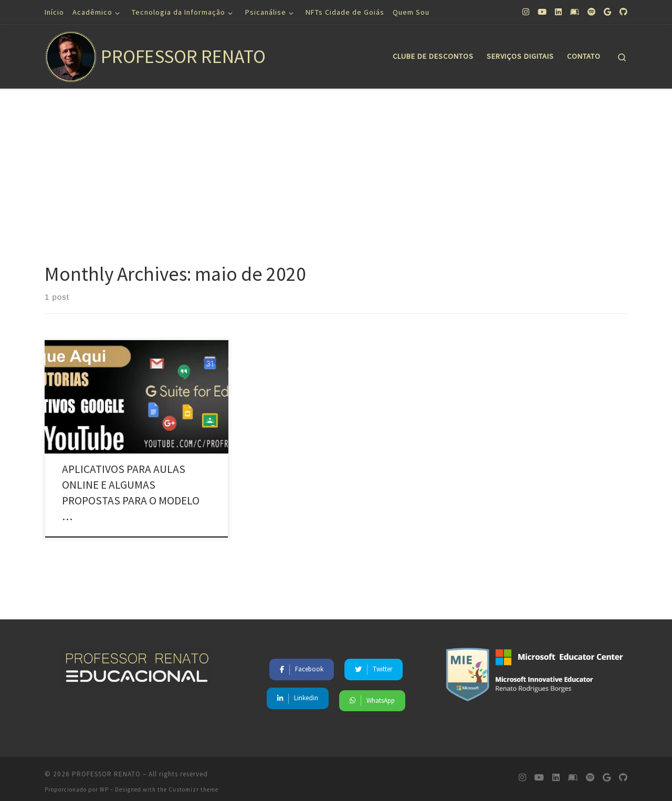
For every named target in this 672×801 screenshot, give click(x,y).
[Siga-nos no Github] (623, 12)
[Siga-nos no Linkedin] (558, 12)
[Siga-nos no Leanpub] (575, 12)
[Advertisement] (336, 167)
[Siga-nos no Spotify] (591, 12)
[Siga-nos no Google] (607, 12)
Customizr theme (193, 783)
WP (104, 783)
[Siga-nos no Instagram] (526, 12)
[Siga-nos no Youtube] (542, 12)
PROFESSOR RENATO (106, 768)
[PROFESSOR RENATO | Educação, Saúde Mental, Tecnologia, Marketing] (71, 54)
